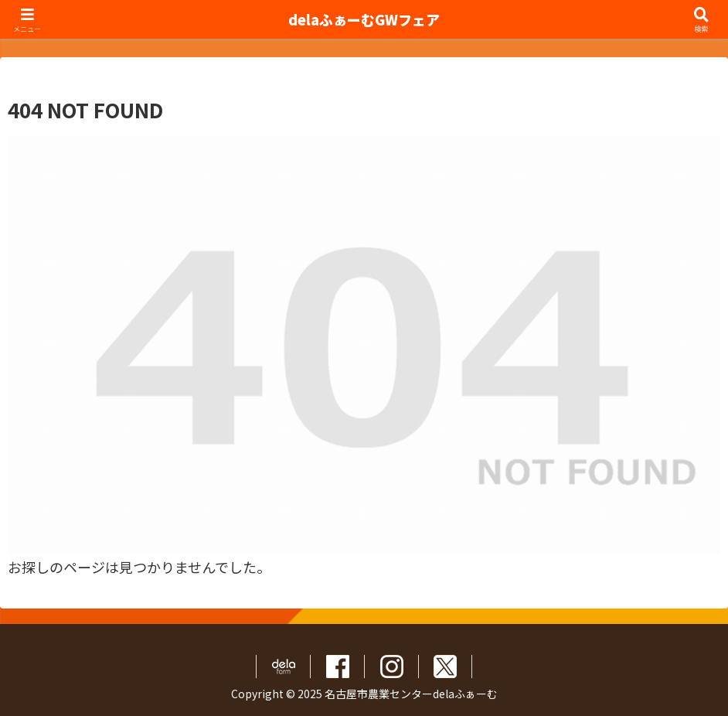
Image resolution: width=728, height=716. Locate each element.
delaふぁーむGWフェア (364, 19)
